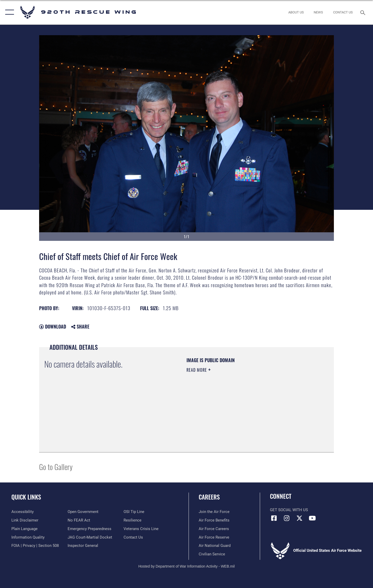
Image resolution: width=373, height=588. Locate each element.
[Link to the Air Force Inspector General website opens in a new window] (83, 546)
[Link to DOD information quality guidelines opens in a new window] (28, 537)
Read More (197, 370)
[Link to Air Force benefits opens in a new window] (214, 520)
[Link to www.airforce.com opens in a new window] (214, 512)
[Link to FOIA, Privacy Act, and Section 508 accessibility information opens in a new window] (35, 546)
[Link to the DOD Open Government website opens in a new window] (83, 512)
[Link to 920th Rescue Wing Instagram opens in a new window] (287, 518)
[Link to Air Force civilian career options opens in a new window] (212, 554)
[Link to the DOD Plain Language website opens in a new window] (24, 529)
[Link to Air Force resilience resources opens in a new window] (132, 520)
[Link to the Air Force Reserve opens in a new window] (214, 537)
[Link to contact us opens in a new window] (133, 537)
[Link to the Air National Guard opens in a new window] (215, 546)
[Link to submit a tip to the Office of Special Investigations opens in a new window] (134, 512)
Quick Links (26, 497)
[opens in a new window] (89, 529)
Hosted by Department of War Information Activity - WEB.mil (187, 566)
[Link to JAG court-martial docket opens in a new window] (90, 537)
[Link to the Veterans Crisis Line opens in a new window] (141, 529)
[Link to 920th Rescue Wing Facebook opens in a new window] (274, 518)
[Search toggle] (364, 12)
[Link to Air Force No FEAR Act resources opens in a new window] (79, 520)
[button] (8, 12)
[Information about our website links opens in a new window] (25, 520)
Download (53, 326)
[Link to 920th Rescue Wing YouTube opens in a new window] (312, 518)
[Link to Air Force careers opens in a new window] (214, 529)
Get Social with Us (289, 510)
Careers (209, 497)
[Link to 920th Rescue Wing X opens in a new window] (299, 518)
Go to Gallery (56, 467)
